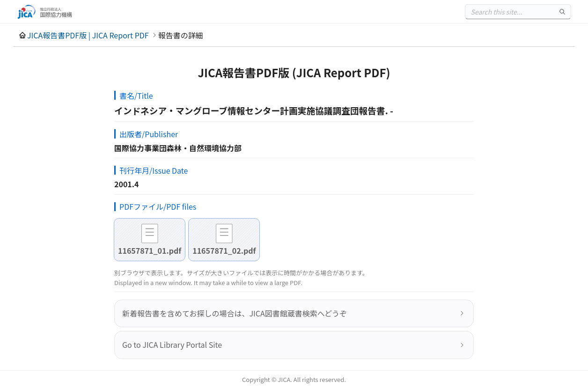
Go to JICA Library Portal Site (172, 345)
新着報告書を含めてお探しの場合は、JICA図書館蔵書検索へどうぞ (235, 313)
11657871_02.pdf (224, 250)
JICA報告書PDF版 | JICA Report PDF (88, 35)
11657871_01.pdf (150, 250)
